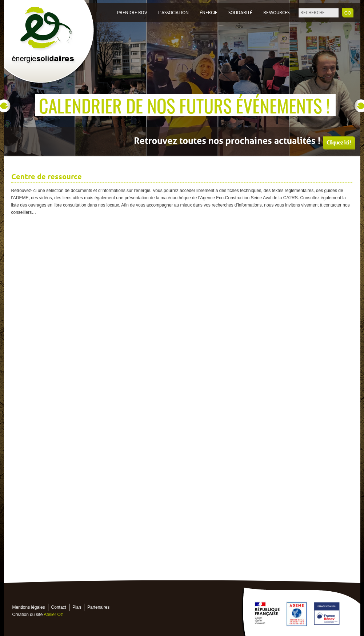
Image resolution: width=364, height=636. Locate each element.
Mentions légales (29, 607)
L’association (173, 13)
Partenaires (98, 607)
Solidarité (240, 13)
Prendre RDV (132, 13)
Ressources (276, 13)
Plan (77, 607)
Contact (59, 607)
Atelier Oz (53, 615)
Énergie (209, 13)
